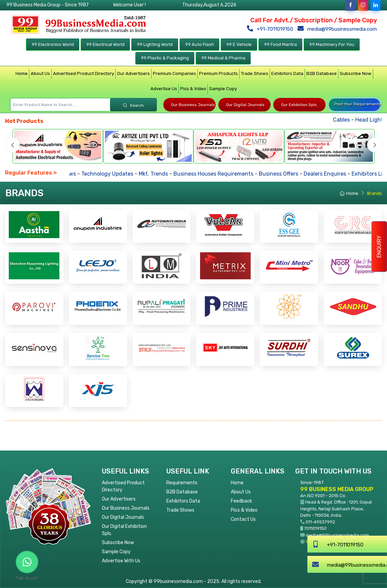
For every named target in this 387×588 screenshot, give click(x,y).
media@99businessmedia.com (339, 29)
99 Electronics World (53, 44)
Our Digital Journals (245, 105)
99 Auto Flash (200, 44)
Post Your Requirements (357, 104)
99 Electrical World (105, 44)
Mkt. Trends (165, 174)
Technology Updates (119, 174)
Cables (361, 120)
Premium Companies (174, 73)
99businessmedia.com (329, 542)
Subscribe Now (356, 73)
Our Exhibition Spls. (299, 105)
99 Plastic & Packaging (165, 58)
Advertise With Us (121, 561)
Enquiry (379, 247)
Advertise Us (164, 89)
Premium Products (218, 73)
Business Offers (290, 174)
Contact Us (243, 519)
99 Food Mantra (281, 44)
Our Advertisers (133, 73)
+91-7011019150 (272, 29)
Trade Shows (255, 73)
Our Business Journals (193, 105)
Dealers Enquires (337, 174)
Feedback (241, 501)
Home (22, 73)
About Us (40, 73)
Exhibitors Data (287, 73)
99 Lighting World (155, 44)
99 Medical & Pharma (223, 58)
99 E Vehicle (239, 44)
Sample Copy (223, 89)
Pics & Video (193, 89)
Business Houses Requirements (225, 174)
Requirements (182, 483)
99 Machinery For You (332, 44)
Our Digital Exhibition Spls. (124, 530)
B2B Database (322, 73)
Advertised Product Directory (84, 73)
